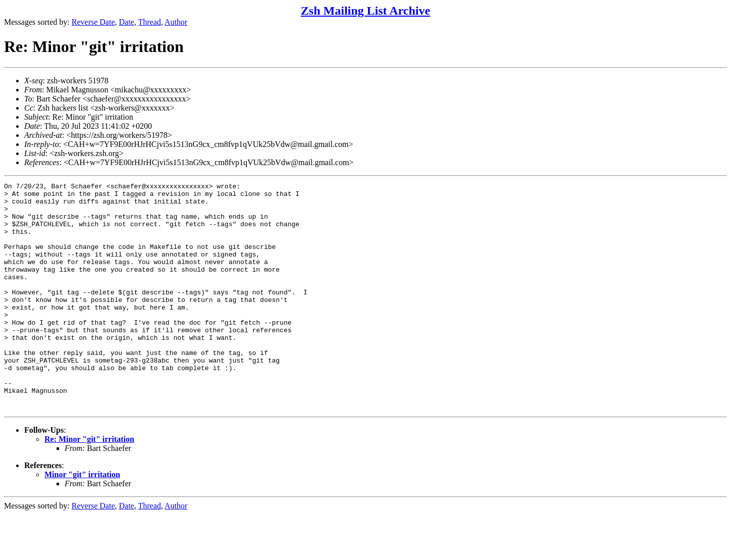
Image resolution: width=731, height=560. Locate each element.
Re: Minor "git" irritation (89, 485)
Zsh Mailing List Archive (365, 11)
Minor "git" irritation (82, 520)
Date (127, 22)
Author (176, 22)
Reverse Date (93, 22)
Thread (149, 22)
